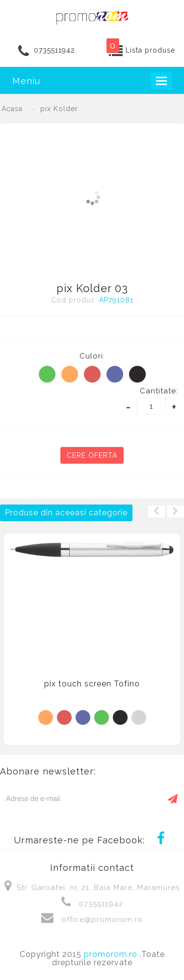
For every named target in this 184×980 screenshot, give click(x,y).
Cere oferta (92, 455)
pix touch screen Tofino (92, 684)
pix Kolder (59, 109)
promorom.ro (112, 954)
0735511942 (54, 50)
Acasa (12, 109)
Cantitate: (159, 391)
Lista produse (150, 50)
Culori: (92, 356)
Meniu (26, 81)
